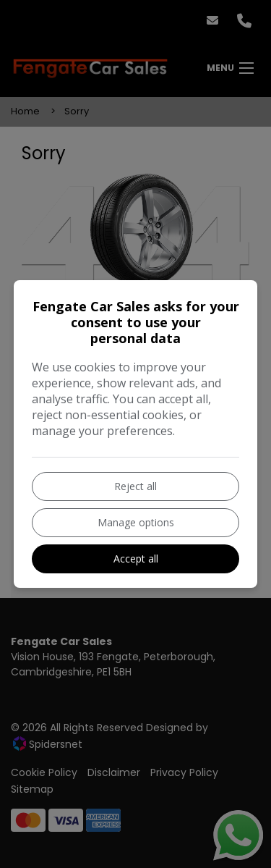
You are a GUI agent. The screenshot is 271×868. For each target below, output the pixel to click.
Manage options (136, 522)
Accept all (136, 559)
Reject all (135, 486)
